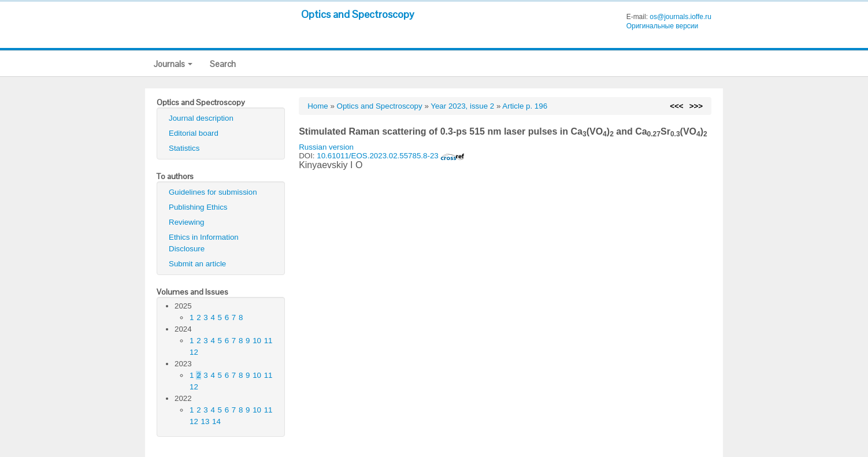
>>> (696, 106)
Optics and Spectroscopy (358, 14)
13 (205, 421)
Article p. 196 (525, 106)
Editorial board (194, 133)
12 (194, 352)
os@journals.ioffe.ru (680, 17)
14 (216, 421)
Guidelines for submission (213, 192)
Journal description (201, 118)
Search (223, 64)
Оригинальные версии (663, 26)
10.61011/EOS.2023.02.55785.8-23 (391, 156)
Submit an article (197, 264)
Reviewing (187, 222)
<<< (676, 106)
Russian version (326, 147)
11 (268, 341)
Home (318, 106)
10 (257, 341)
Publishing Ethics (198, 207)
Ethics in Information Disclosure (204, 243)
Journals (173, 64)
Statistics (184, 148)
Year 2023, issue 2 (462, 106)
